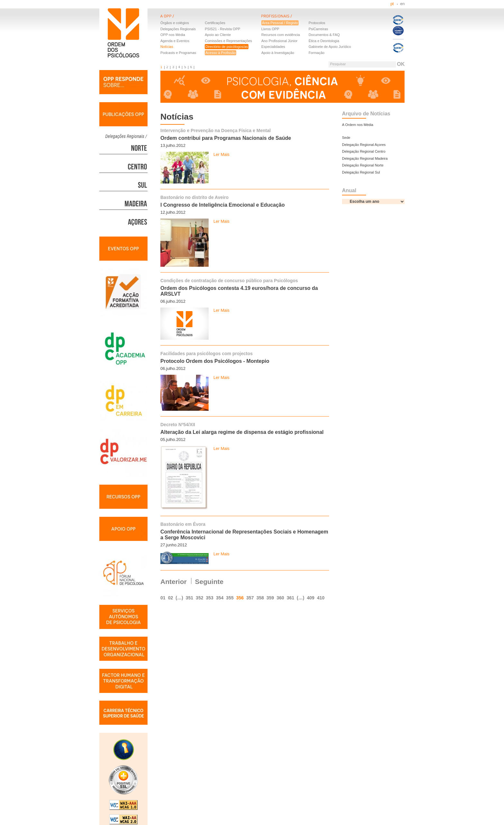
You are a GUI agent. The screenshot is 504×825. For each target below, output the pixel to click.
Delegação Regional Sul (361, 172)
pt (392, 4)
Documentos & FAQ (324, 35)
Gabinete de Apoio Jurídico (330, 47)
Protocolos (317, 23)
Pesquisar (338, 64)
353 (210, 598)
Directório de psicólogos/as (227, 47)
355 (230, 598)
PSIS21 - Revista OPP (222, 29)
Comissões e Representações (228, 41)
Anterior (174, 582)
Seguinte (209, 582)
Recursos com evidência (281, 35)
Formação (317, 53)
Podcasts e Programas (178, 53)
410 (321, 598)
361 (290, 598)
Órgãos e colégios (175, 23)
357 (250, 598)
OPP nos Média (173, 35)
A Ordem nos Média (358, 125)
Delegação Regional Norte (363, 165)
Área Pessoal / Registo (280, 23)
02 (171, 598)
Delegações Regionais (178, 29)
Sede (346, 138)
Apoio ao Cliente (218, 35)
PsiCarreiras (318, 29)
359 (270, 598)
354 (220, 598)
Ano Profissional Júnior (279, 41)
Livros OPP (270, 29)
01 (163, 598)
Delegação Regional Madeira (365, 158)
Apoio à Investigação (278, 53)
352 (199, 598)
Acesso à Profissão (221, 53)
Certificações (215, 23)
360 (280, 598)
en (402, 4)
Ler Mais (221, 154)
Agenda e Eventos (175, 41)
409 (311, 598)
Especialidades (273, 47)
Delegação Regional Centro (364, 151)
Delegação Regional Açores (364, 145)
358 (260, 598)
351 (189, 598)
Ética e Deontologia (324, 41)
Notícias (167, 47)
